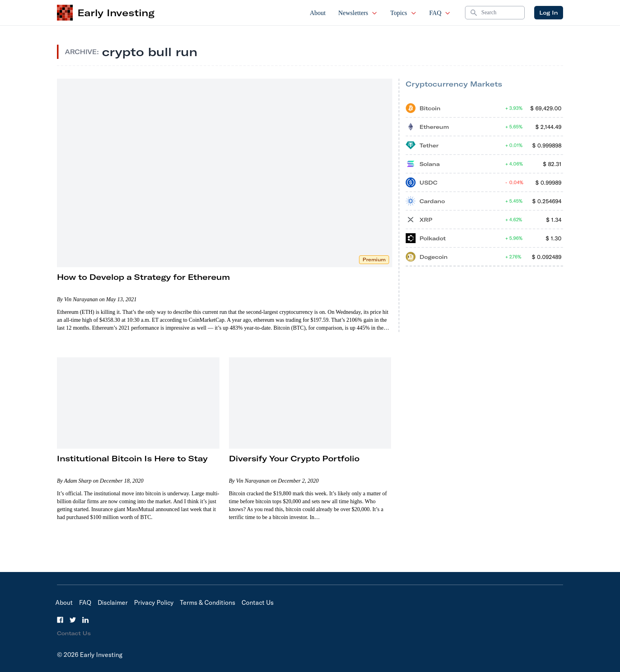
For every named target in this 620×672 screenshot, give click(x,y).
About (318, 13)
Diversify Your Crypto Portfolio (294, 458)
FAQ (440, 13)
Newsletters (358, 13)
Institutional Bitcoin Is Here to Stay (132, 458)
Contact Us (258, 602)
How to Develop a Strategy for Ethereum (144, 277)
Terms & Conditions (208, 602)
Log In (549, 13)
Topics (403, 13)
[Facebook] (60, 620)
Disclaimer (113, 602)
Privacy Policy (154, 602)
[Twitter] (73, 620)
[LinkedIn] (85, 620)
